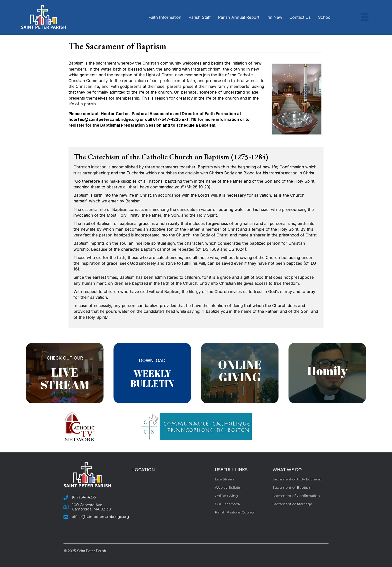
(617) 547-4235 (84, 497)
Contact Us (300, 17)
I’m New (274, 17)
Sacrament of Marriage (292, 504)
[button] (363, 17)
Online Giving (226, 496)
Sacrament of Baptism (292, 487)
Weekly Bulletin (228, 487)
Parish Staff (200, 17)
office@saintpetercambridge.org (100, 517)
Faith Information (165, 17)
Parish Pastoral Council (235, 512)
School (325, 17)
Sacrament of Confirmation (296, 496)
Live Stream (225, 479)
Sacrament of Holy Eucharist (297, 479)
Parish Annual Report (239, 17)
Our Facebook (227, 504)
